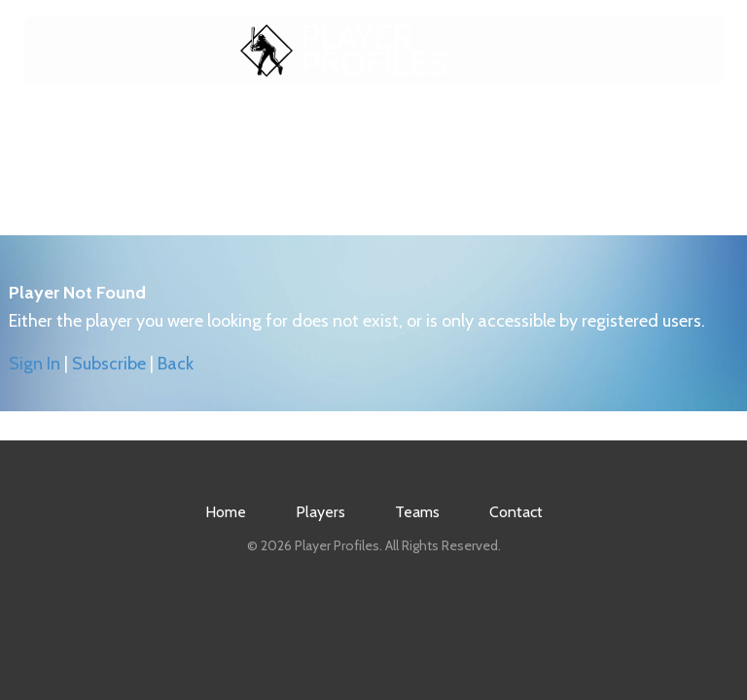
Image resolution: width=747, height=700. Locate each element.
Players (318, 127)
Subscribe (109, 364)
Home (217, 127)
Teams (421, 127)
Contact (526, 127)
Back (176, 364)
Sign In (35, 364)
